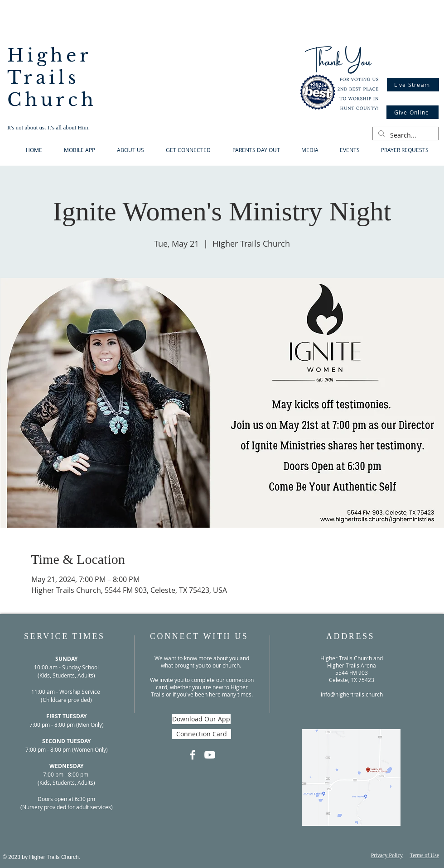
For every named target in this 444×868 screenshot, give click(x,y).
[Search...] (405, 135)
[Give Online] (413, 112)
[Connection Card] (202, 734)
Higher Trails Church (52, 78)
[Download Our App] (201, 719)
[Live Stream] (413, 85)
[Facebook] (193, 755)
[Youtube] (210, 755)
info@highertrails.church (352, 694)
